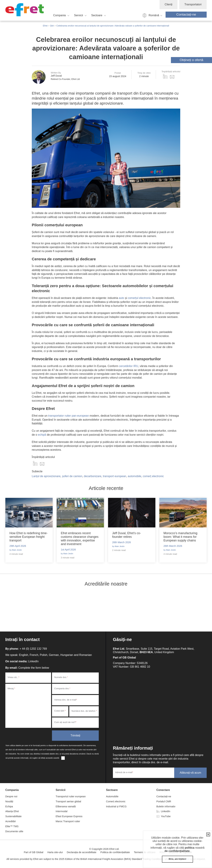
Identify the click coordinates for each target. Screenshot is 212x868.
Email (172, 76)
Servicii (79, 15)
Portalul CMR (164, 801)
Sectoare (97, 15)
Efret (45, 26)
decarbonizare (93, 476)
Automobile (112, 796)
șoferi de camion (72, 476)
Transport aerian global (68, 801)
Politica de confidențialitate (115, 852)
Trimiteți (75, 735)
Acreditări (11, 821)
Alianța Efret (12, 811)
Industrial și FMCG (116, 806)
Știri (52, 26)
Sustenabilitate (13, 816)
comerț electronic (153, 476)
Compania (59, 15)
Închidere (208, 834)
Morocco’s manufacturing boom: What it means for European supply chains (180, 537)
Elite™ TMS (12, 826)
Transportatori (193, 4)
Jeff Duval (65, 76)
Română (154, 15)
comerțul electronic (139, 298)
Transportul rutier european (71, 796)
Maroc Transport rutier (68, 821)
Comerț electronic (116, 801)
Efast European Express (69, 816)
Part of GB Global (124, 658)
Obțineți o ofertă (192, 60)
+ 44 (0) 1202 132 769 (33, 649)
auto (121, 298)
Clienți (168, 4)
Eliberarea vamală (66, 806)
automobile (134, 476)
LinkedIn (165, 76)
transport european (115, 476)
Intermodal (61, 811)
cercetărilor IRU (129, 366)
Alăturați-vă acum (191, 773)
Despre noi (11, 796)
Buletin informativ (166, 806)
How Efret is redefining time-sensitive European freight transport (29, 537)
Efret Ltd (25, 10)
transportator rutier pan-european (69, 416)
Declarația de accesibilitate (82, 852)
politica (190, 848)
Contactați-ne (186, 14)
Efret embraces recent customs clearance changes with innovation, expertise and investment (80, 539)
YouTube (166, 816)
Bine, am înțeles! (177, 859)
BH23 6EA (146, 652)
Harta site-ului (55, 852)
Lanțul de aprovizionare (46, 476)
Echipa (9, 806)
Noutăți (9, 801)
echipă (42, 435)
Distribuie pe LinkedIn (35, 463)
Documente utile (14, 831)
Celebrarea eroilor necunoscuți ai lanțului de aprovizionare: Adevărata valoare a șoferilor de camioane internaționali (113, 26)
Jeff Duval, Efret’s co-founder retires (127, 535)
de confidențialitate (177, 851)
